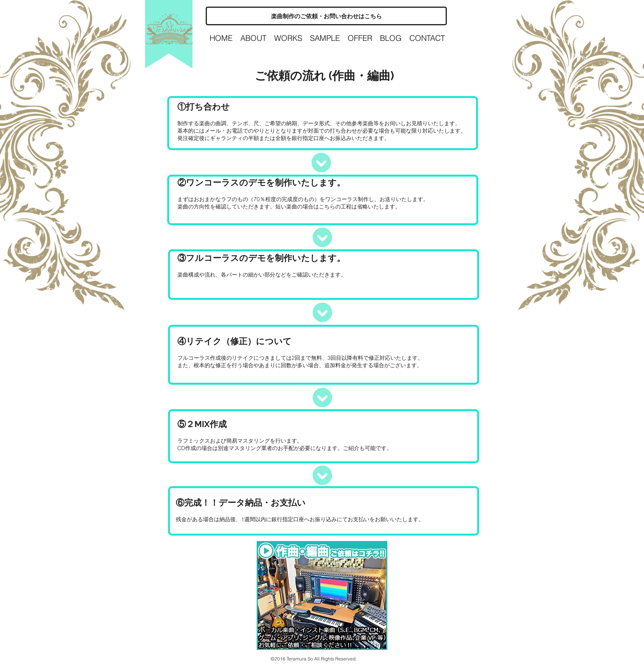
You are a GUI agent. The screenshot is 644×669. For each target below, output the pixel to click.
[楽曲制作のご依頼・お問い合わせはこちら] (326, 16)
